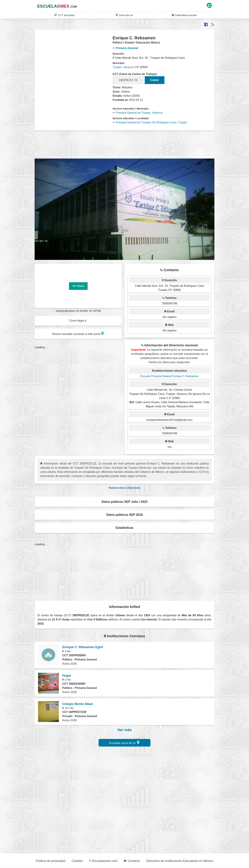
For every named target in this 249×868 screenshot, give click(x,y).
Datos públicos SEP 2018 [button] (124, 515)
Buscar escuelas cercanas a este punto (78, 333)
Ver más (125, 730)
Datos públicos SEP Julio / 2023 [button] (124, 502)
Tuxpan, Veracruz (123, 67)
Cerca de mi (124, 15)
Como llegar (78, 321)
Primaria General (125, 48)
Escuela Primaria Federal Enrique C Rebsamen (169, 376)
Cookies (77, 861)
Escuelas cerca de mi (124, 742)
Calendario (184, 15)
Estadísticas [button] (125, 528)
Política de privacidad (51, 861)
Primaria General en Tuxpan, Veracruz (138, 113)
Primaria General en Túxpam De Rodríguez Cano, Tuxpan (150, 122)
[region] (74, 63)
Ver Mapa (78, 286)
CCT (64, 15)
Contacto (132, 861)
